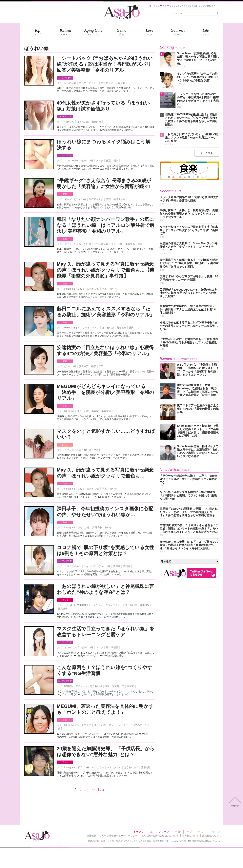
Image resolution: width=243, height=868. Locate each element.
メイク (100, 161)
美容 (108, 199)
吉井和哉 (144, 605)
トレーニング (71, 647)
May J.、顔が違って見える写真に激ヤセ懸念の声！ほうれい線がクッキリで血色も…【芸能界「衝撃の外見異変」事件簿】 (106, 270)
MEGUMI (69, 411)
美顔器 (127, 566)
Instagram (70, 289)
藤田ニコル (135, 328)
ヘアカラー (98, 767)
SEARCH (178, 13)
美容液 (117, 566)
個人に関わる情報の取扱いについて (160, 836)
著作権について (191, 836)
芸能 (65, 194)
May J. (81, 289)
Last (101, 790)
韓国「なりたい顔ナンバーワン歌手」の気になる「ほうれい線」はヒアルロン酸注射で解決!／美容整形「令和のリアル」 (106, 225)
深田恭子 (97, 528)
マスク (97, 450)
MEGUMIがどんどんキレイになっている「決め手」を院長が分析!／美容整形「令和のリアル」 (106, 392)
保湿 (108, 161)
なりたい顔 (85, 244)
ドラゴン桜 (84, 767)
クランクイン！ (114, 605)
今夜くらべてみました (135, 725)
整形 (94, 366)
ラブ (189, 832)
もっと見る (207, 153)
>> (93, 790)
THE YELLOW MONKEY (77, 605)
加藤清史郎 (145, 767)
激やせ (113, 289)
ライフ (65, 445)
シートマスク (101, 83)
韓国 (140, 244)
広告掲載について (212, 836)
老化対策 (96, 122)
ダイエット (81, 686)
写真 (104, 289)
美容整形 (130, 244)
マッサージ (85, 83)
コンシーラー (71, 161)
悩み (116, 161)
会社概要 (91, 836)
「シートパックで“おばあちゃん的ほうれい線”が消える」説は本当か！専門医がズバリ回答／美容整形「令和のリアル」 (105, 64)
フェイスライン (91, 328)
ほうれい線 (70, 83)
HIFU (67, 328)
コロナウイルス (73, 566)
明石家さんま (96, 199)
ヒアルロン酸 (118, 83)
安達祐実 (84, 366)
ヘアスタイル (114, 767)
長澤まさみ (119, 199)
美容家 (95, 411)
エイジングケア (65, 78)
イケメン (65, 600)
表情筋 (115, 647)
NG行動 (69, 686)
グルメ (202, 832)
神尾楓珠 (63, 609)
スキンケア (70, 450)
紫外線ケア (118, 686)
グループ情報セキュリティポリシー (118, 836)
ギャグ (68, 199)
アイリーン (70, 244)
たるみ (76, 328)
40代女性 (69, 122)
